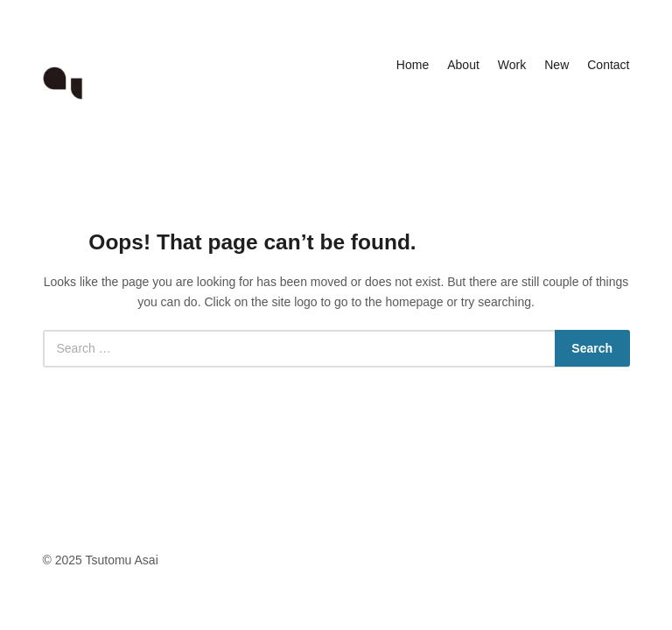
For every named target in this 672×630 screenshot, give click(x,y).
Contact (608, 65)
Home (413, 65)
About (463, 65)
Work (512, 65)
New (556, 65)
